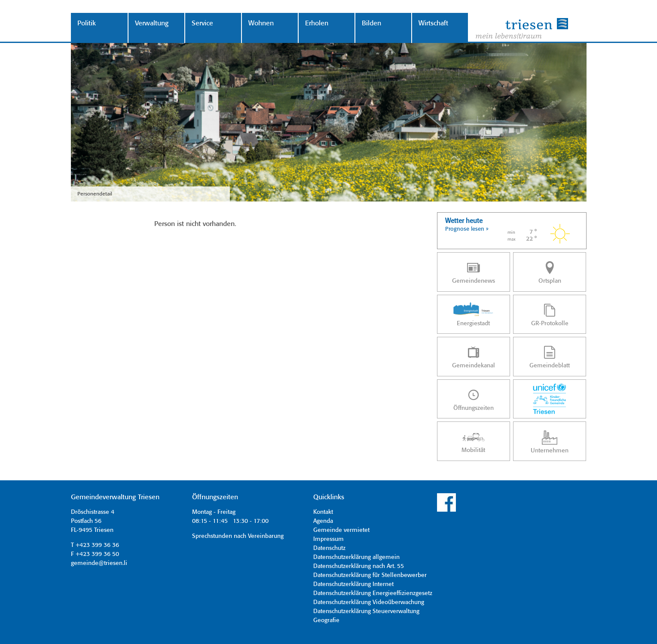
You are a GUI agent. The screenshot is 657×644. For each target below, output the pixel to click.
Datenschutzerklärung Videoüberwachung (369, 602)
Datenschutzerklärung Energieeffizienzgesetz (373, 593)
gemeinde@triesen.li (99, 563)
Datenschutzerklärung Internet (353, 584)
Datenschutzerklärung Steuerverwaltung (366, 611)
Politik (87, 23)
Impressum (328, 539)
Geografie (326, 620)
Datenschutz (329, 548)
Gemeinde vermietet (341, 530)
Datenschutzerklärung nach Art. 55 (359, 566)
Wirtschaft (433, 23)
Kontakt (323, 512)
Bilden (371, 23)
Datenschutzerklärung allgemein (356, 557)
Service (202, 23)
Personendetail (95, 194)
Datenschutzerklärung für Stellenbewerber (370, 575)
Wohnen (261, 23)
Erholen (317, 23)
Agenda (323, 521)
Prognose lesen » (467, 229)
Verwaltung (152, 23)
